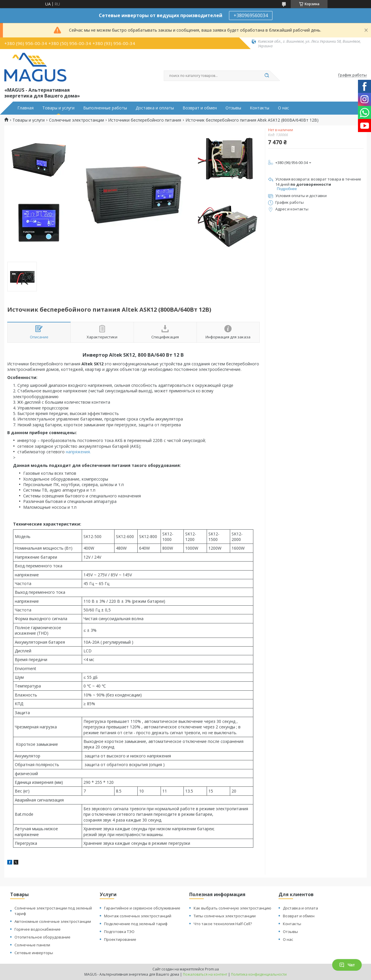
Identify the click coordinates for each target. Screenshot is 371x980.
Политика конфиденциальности (259, 974)
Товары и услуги (58, 108)
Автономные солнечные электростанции (53, 921)
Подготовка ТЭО (119, 932)
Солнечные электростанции (77, 120)
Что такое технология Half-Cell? (223, 924)
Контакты (260, 108)
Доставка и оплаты (155, 108)
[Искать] (267, 76)
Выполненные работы (105, 108)
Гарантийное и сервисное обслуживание (142, 908)
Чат (347, 965)
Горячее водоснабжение (38, 929)
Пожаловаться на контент (205, 974)
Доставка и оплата (300, 908)
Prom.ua (212, 969)
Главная (26, 108)
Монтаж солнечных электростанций (138, 916)
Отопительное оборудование (42, 937)
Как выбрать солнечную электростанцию (232, 908)
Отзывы (233, 108)
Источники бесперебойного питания (145, 120)
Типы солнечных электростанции (225, 916)
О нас (283, 108)
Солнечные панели (32, 945)
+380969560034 (251, 15)
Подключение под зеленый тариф (136, 924)
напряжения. (78, 452)
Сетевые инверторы (34, 953)
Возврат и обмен (200, 108)
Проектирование (120, 939)
